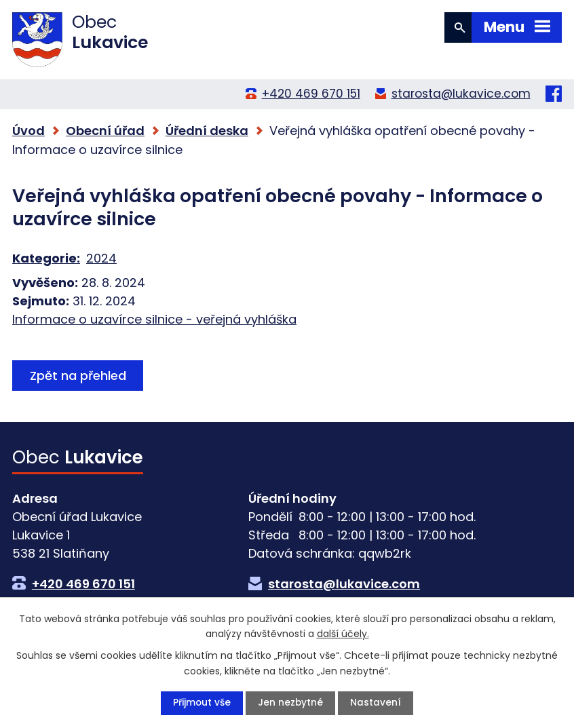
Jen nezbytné (291, 703)
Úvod (28, 131)
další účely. (343, 633)
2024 (101, 258)
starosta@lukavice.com (461, 94)
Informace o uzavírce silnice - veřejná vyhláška (154, 319)
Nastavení (376, 703)
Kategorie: (46, 258)
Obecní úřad (105, 131)
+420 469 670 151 (311, 94)
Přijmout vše (202, 703)
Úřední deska (207, 131)
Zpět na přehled (79, 376)
